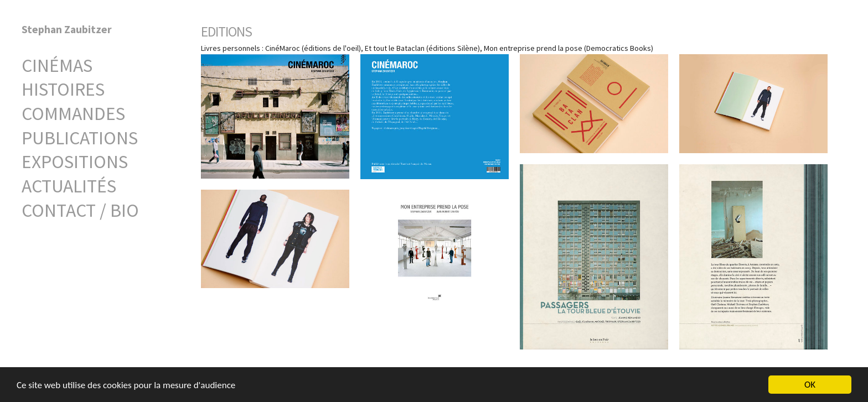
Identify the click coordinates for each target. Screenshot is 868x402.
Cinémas (57, 65)
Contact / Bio (80, 210)
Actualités (69, 186)
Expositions (75, 161)
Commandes (73, 113)
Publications (80, 138)
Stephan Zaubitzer (67, 29)
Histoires (63, 89)
